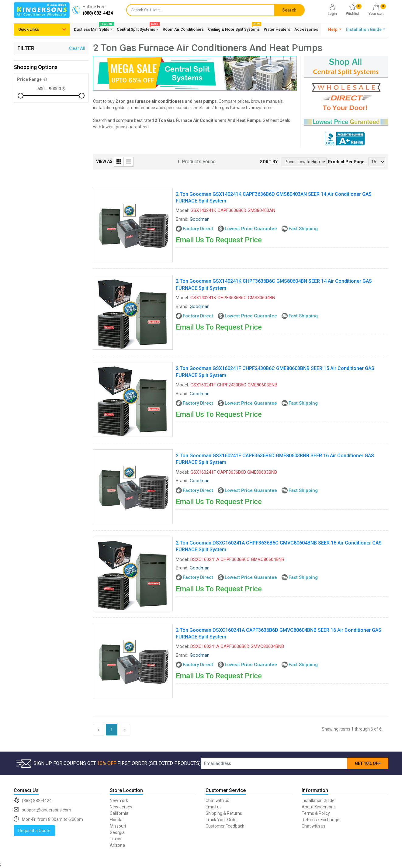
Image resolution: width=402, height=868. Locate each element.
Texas (116, 839)
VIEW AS (104, 161)
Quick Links (29, 29)
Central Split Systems (138, 28)
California (119, 813)
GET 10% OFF (368, 763)
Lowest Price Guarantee (251, 229)
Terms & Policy (316, 813)
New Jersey (121, 807)
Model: (182, 210)
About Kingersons (319, 807)
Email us (214, 807)
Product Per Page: (347, 162)
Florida (116, 820)
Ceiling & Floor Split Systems (234, 28)
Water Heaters (277, 29)
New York (119, 801)
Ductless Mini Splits (93, 28)
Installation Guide (318, 801)
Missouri (118, 826)
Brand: (182, 219)
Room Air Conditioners (183, 29)
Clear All (77, 48)
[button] (335, 29)
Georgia (117, 832)
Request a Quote (34, 831)
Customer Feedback (225, 826)
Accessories (306, 29)
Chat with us (217, 801)
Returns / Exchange (321, 820)
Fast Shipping (303, 229)
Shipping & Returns (224, 813)
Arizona (117, 845)
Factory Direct (198, 229)
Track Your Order (222, 820)
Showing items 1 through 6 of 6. (352, 729)
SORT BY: (269, 162)
